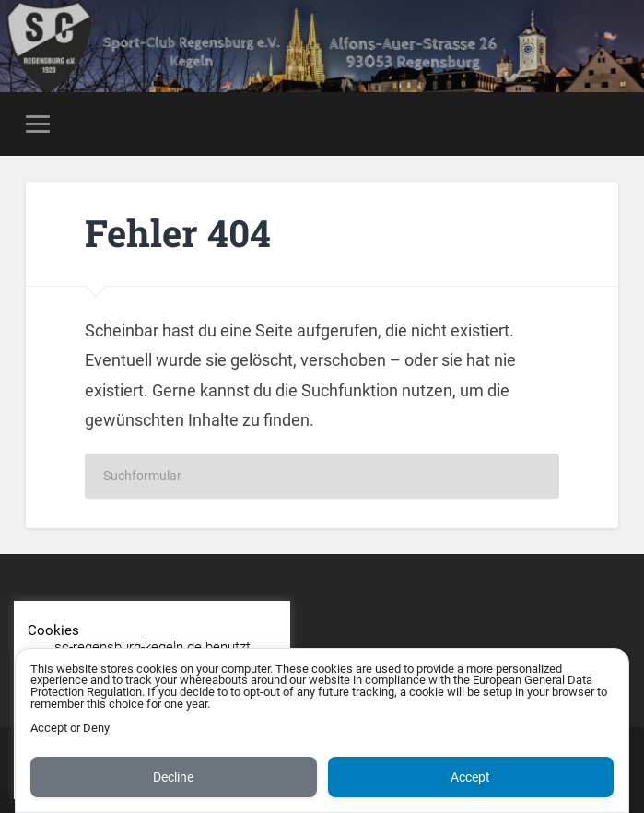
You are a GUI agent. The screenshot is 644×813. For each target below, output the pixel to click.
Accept (470, 777)
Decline (173, 777)
